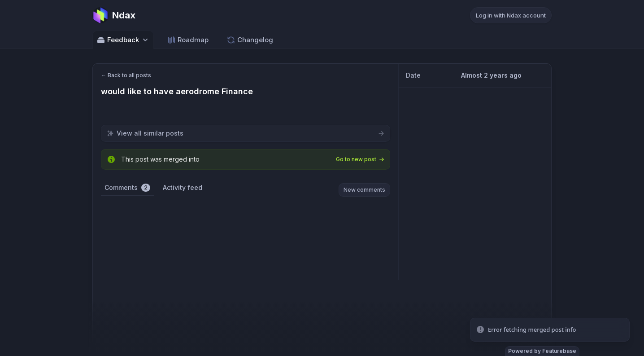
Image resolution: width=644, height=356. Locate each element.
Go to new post (360, 159)
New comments (364, 190)
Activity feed (183, 187)
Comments (127, 188)
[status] (550, 330)
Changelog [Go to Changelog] (250, 40)
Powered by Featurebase (542, 351)
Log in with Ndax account (511, 15)
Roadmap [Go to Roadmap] (188, 40)
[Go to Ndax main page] (114, 15)
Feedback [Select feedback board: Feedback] (123, 40)
